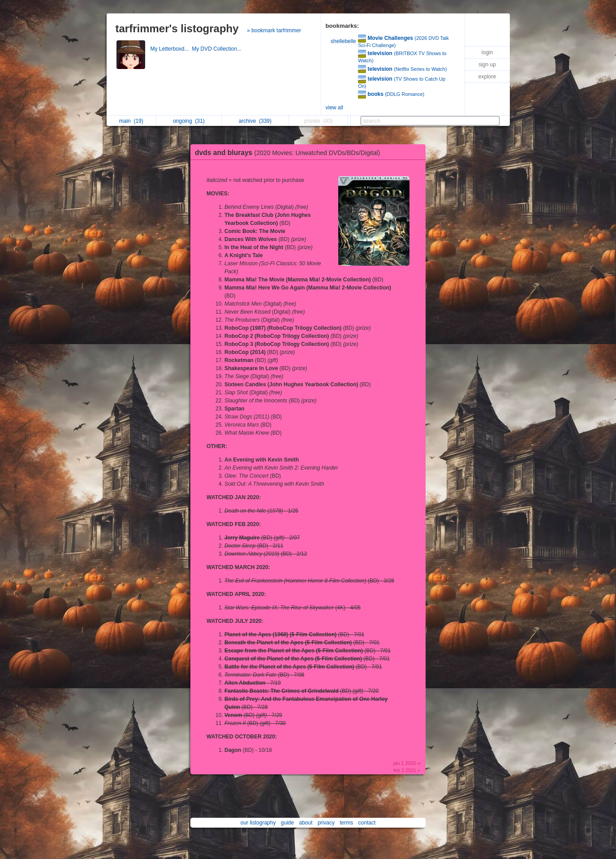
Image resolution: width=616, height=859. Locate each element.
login (487, 52)
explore (487, 77)
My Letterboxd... (171, 49)
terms (346, 823)
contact (367, 823)
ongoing (189, 121)
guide (287, 823)
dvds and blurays (290, 153)
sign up (487, 65)
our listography (258, 823)
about (306, 823)
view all (334, 108)
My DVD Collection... (217, 49)
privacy (326, 823)
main (131, 121)
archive (255, 121)
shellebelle (343, 41)
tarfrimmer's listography (177, 28)
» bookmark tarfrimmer (274, 30)
